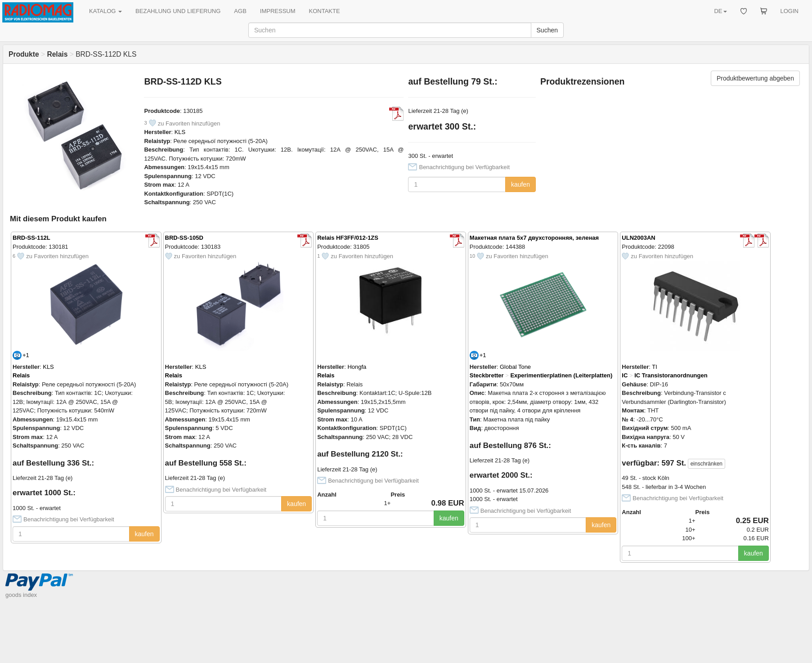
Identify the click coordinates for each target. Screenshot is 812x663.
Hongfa (357, 367)
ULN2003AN (638, 238)
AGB (240, 11)
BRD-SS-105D (184, 238)
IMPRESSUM (278, 11)
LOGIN (790, 11)
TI (655, 367)
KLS (180, 132)
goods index (21, 595)
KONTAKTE (325, 11)
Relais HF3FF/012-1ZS (348, 238)
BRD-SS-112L (31, 238)
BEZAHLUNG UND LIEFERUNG (178, 11)
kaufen (520, 184)
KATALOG (105, 11)
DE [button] (720, 11)
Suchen (547, 30)
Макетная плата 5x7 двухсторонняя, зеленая (534, 238)
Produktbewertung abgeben (755, 78)
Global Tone (515, 367)
